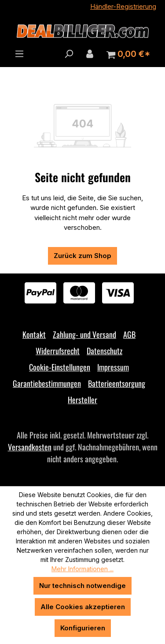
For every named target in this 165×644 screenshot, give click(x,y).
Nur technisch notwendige (82, 586)
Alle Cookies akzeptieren (83, 607)
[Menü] (19, 54)
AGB (129, 334)
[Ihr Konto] (90, 54)
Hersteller (82, 400)
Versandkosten (30, 447)
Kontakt (34, 334)
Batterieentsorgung (117, 383)
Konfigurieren (83, 628)
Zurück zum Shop (82, 256)
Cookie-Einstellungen (60, 367)
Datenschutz (104, 351)
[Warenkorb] (128, 54)
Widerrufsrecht (58, 351)
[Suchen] (69, 54)
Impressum (113, 367)
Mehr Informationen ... (82, 569)
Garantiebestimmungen (47, 383)
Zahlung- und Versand (84, 334)
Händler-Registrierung (123, 6)
